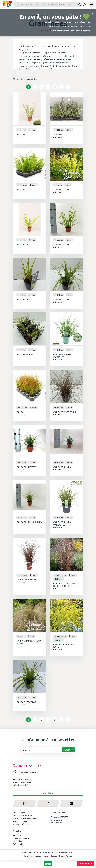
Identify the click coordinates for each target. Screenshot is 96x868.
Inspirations (18, 841)
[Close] (92, 13)
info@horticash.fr (21, 785)
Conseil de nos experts (22, 838)
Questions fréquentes (22, 824)
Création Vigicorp (65, 856)
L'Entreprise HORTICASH (60, 817)
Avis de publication (21, 821)
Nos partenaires (56, 823)
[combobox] (48, 5)
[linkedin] (71, 803)
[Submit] (79, 4)
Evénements (18, 844)
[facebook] (48, 803)
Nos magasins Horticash (23, 815)
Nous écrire (48, 793)
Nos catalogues (19, 813)
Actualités (85, 31)
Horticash (17, 835)
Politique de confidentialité (62, 853)
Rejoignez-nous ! (56, 820)
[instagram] (25, 803)
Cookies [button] (54, 856)
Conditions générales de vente (25, 818)
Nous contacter (85, 863)
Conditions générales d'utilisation (37, 856)
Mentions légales (43, 853)
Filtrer (48, 864)
